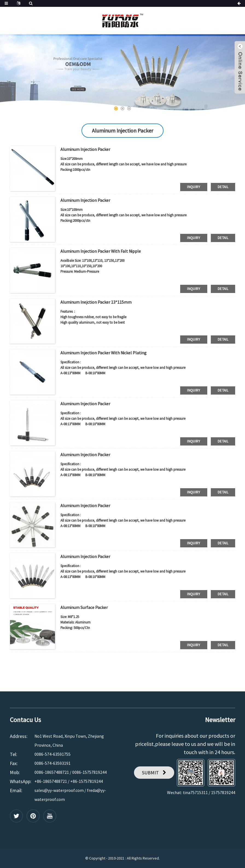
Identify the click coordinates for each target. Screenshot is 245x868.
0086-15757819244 (89, 772)
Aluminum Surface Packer (84, 607)
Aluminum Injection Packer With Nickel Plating (103, 353)
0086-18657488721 (52, 772)
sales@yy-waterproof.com (59, 790)
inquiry (194, 187)
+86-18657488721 (51, 781)
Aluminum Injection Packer (85, 149)
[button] (116, 108)
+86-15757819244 (87, 781)
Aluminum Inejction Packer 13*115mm (96, 302)
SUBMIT (150, 773)
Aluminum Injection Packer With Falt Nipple (101, 251)
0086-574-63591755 (52, 754)
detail (223, 187)
